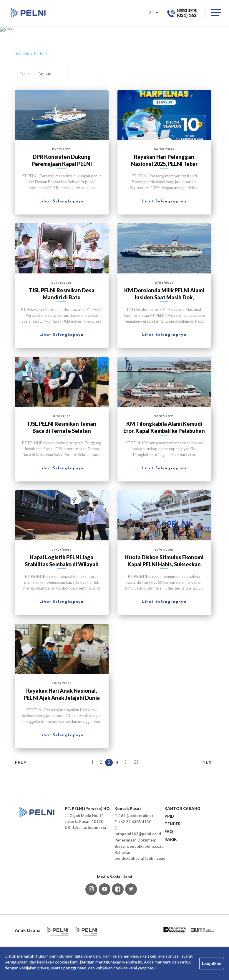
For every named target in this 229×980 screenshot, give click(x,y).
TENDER (173, 865)
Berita (39, 95)
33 (136, 804)
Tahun (25, 115)
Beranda (22, 95)
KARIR (171, 880)
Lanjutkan (212, 963)
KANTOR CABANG (182, 850)
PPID (169, 857)
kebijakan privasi (165, 956)
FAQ (169, 873)
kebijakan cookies (53, 962)
